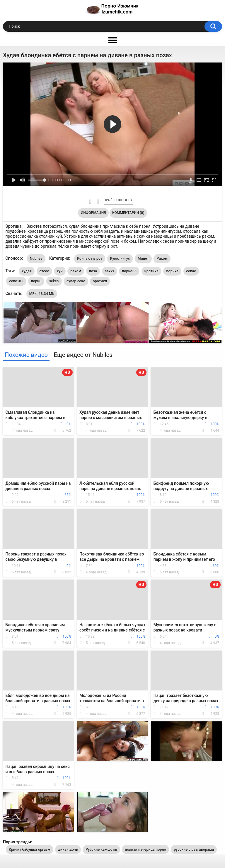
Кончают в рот (90, 259)
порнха (172, 271)
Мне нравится (90, 202)
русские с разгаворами (194, 850)
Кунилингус (120, 259)
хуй (60, 271)
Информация (93, 213)
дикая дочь (68, 850)
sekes (54, 281)
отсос (44, 271)
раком (76, 271)
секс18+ (16, 281)
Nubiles (36, 259)
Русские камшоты (101, 850)
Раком (162, 259)
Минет (143, 259)
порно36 (129, 271)
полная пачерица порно (145, 850)
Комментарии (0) (128, 213)
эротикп (100, 281)
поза (93, 271)
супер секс (76, 281)
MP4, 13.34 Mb (42, 294)
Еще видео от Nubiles (83, 355)
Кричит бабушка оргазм (30, 850)
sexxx (110, 271)
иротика (151, 271)
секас (191, 271)
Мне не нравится (98, 202)
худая (27, 271)
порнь (36, 281)
